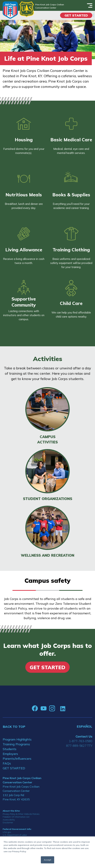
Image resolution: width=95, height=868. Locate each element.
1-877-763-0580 (81, 741)
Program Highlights (17, 739)
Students (10, 749)
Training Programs (16, 744)
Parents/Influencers (17, 759)
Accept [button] (47, 860)
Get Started (76, 15)
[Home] (10, 10)
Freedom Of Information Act (16, 817)
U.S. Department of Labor (15, 835)
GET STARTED (14, 768)
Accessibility (9, 820)
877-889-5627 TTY (79, 746)
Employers (10, 754)
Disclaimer (8, 822)
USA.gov (7, 832)
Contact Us (84, 736)
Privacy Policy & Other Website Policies (21, 814)
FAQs (7, 763)
